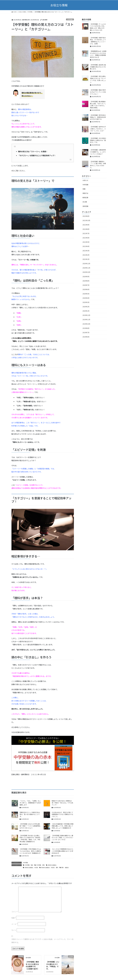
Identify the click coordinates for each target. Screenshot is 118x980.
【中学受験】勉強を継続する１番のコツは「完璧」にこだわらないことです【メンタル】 (62, 837)
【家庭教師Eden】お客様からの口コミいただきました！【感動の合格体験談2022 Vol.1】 (98, 54)
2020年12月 (86, 264)
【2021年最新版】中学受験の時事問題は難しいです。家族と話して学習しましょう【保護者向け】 (63, 826)
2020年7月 (86, 285)
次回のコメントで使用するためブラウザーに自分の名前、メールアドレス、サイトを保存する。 (43, 941)
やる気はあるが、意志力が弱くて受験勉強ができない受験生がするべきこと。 (62, 814)
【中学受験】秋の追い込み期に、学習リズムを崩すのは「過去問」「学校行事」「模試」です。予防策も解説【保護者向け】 (30, 839)
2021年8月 (86, 229)
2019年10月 (86, 324)
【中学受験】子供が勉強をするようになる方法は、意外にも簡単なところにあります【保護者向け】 (30, 851)
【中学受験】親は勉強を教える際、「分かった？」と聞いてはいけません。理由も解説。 (98, 105)
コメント (15, 912)
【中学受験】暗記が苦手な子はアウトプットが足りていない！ (98, 92)
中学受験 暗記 (29, 865)
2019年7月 (86, 332)
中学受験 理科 (41, 865)
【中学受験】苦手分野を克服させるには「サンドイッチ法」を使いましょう (98, 79)
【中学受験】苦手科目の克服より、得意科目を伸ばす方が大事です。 (98, 117)
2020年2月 (86, 307)
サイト (14, 930)
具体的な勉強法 (52, 865)
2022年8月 (86, 216)
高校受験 (85, 206)
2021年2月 (86, 255)
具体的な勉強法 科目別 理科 (50, 867)
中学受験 (70, 19)
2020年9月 (86, 277)
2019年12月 (86, 315)
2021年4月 (86, 246)
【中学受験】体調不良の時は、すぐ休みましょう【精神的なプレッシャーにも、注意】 (98, 41)
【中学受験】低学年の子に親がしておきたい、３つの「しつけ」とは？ (98, 129)
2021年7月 (86, 233)
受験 (84, 189)
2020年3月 (86, 302)
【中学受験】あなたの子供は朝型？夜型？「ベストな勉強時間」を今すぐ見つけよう (30, 826)
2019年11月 (86, 320)
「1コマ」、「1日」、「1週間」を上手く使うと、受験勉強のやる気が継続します (30, 803)
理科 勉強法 (65, 867)
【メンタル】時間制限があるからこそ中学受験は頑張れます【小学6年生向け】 (62, 851)
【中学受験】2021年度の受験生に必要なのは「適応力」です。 (98, 140)
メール (14, 924)
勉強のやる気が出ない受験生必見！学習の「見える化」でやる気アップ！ (62, 803)
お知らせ (85, 180)
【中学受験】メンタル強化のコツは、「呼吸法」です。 (53, 965)
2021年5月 (86, 242)
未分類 (85, 202)
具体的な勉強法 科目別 (31, 867)
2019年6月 (86, 337)
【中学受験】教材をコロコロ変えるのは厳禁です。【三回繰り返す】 (32, 965)
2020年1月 (86, 311)
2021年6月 (86, 238)
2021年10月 (86, 220)
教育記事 (85, 198)
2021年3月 (86, 251)
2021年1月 (86, 259)
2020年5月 (86, 294)
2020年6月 (86, 289)
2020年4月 (86, 298)
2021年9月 (86, 225)
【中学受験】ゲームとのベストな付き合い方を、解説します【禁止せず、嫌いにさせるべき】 (98, 27)
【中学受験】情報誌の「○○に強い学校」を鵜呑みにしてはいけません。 (98, 165)
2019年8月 (86, 328)
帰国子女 (85, 193)
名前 (14, 918)
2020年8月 (86, 281)
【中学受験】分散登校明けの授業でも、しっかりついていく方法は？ (98, 152)
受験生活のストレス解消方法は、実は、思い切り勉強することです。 (30, 814)
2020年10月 (86, 272)
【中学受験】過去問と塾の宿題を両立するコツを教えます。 (98, 67)
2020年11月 (86, 268)
